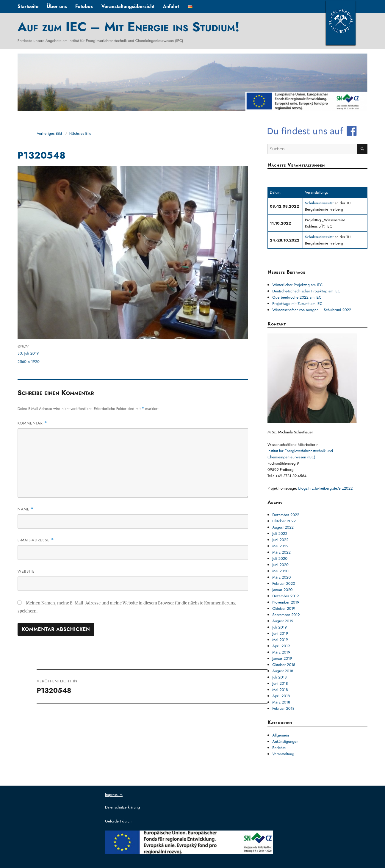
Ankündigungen (285, 741)
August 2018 (283, 671)
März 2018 (281, 702)
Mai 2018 (280, 690)
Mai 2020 (280, 571)
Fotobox (84, 6)
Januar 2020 (282, 590)
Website (26, 571)
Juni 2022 (280, 540)
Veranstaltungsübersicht (128, 6)
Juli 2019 (280, 627)
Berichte (279, 748)
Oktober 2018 (284, 665)
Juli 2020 (280, 558)
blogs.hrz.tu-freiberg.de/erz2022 (325, 488)
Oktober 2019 (284, 608)
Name (26, 509)
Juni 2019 (280, 633)
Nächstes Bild (80, 133)
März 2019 (281, 652)
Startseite (28, 6)
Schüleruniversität (320, 203)
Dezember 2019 (285, 596)
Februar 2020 (284, 583)
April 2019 (281, 646)
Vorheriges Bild (49, 133)
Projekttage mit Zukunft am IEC (297, 304)
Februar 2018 (283, 708)
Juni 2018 (280, 683)
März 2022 (281, 552)
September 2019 (286, 615)
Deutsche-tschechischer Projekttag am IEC (306, 291)
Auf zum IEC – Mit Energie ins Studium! (129, 27)
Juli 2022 (280, 534)
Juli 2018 (279, 677)
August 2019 (283, 621)
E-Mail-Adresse (36, 540)
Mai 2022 (280, 546)
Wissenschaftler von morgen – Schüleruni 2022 (312, 310)
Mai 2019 (280, 640)
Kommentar (32, 423)
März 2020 (281, 577)
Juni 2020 (280, 565)
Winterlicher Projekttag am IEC (297, 285)
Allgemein (281, 735)
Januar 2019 (282, 658)
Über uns (57, 6)
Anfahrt (171, 6)
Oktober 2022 (284, 521)
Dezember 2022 (286, 515)
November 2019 (286, 602)
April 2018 (281, 696)
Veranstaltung (283, 754)
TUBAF (341, 22)
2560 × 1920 (29, 362)
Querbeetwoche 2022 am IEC (297, 297)
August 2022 (283, 527)
